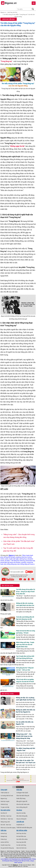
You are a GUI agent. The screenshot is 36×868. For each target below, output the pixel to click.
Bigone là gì (4, 798)
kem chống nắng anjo (10, 564)
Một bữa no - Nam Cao (7, 819)
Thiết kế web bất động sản (24, 828)
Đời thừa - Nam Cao (6, 816)
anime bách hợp (30, 561)
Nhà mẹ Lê (4, 828)
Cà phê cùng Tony (6, 845)
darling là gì (23, 559)
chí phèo (7, 561)
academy (18, 557)
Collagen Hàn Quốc (22, 793)
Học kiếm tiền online (22, 839)
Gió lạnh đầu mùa (21, 836)
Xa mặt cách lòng (21, 845)
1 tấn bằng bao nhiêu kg (18, 561)
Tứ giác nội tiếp (5, 807)
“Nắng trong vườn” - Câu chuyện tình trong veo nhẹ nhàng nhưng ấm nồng (24, 736)
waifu (6, 559)
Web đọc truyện (5, 801)
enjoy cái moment (15, 562)
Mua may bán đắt (21, 842)
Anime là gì (4, 833)
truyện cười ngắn (14, 559)
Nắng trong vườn (5, 822)
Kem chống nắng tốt (22, 807)
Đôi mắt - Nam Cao (6, 825)
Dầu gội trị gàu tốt (22, 801)
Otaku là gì (4, 839)
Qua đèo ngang (11, 828)
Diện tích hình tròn (21, 848)
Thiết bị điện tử (5, 793)
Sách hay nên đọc (12, 12)
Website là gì (4, 804)
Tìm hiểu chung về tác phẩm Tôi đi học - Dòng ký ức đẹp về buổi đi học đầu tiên (26, 592)
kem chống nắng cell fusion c (26, 564)
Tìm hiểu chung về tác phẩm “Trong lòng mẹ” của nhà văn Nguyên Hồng (18, 24)
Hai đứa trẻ (4, 813)
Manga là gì (4, 836)
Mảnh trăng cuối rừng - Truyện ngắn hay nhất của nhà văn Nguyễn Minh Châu (25, 644)
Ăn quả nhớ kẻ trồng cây (7, 848)
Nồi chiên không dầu (22, 816)
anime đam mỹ (5, 562)
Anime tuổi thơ (5, 842)
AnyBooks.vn (20, 825)
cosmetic (24, 562)
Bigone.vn (3, 12)
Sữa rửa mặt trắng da (23, 796)
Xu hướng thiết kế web (7, 796)
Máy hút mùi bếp (21, 813)
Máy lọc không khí (21, 819)
